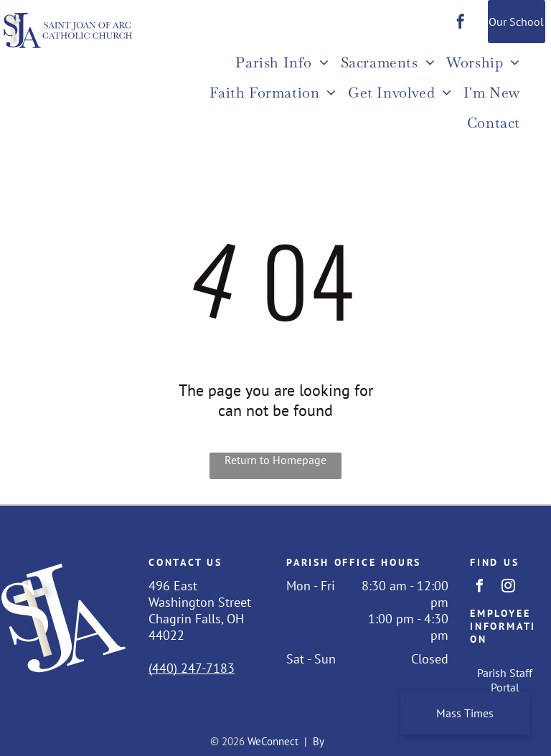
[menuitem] (282, 64)
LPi (334, 741)
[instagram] (509, 588)
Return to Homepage (275, 460)
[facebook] (461, 23)
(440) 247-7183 (192, 668)
